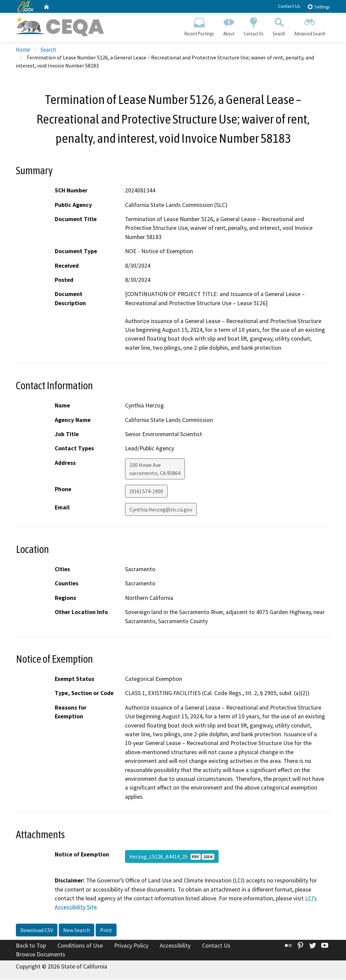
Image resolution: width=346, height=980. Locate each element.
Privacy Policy (131, 946)
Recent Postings (199, 26)
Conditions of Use (80, 946)
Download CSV (37, 931)
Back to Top (31, 946)
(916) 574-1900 (146, 492)
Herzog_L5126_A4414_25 (172, 857)
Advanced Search (310, 26)
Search (279, 26)
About (229, 26)
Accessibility (175, 946)
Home (23, 50)
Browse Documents (41, 955)
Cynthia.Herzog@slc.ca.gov (161, 510)
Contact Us (289, 6)
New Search (77, 931)
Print (106, 931)
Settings (318, 7)
